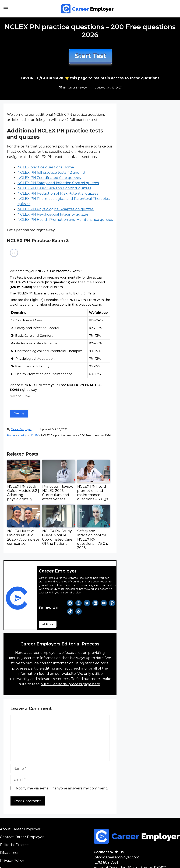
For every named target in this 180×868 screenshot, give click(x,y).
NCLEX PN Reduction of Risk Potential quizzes (58, 193)
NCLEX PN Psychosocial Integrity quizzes (53, 214)
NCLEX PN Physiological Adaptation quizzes (56, 209)
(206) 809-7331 (106, 862)
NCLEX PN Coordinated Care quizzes (49, 178)
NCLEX (34, 435)
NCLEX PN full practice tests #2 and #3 (51, 172)
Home (11, 435)
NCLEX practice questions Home (46, 167)
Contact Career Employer (22, 837)
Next (17, 413)
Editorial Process (15, 845)
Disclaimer (9, 853)
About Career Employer (20, 829)
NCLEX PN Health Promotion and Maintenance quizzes (65, 220)
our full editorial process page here (70, 684)
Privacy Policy (12, 860)
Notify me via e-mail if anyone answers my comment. (59, 788)
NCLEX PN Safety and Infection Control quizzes (58, 183)
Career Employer (77, 88)
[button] (6, 9)
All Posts (48, 624)
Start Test (91, 56)
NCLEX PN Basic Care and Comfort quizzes (54, 188)
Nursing (22, 435)
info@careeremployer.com (117, 857)
